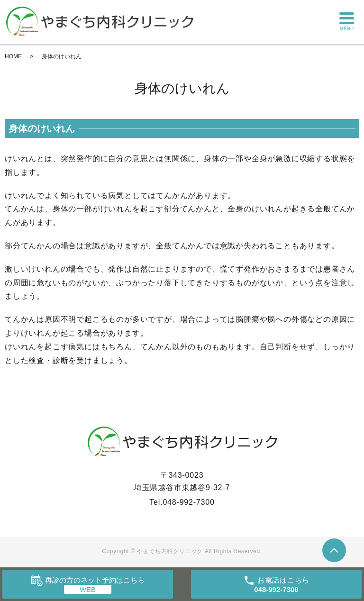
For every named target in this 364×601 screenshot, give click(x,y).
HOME (13, 56)
